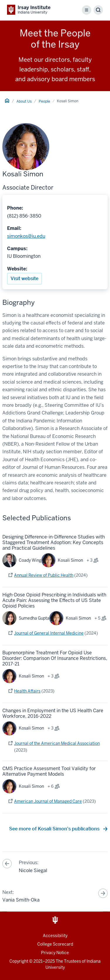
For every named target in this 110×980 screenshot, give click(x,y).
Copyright (19, 961)
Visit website (24, 279)
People (44, 101)
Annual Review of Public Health (44, 575)
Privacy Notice (55, 953)
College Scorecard (55, 944)
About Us (24, 101)
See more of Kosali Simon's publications (55, 829)
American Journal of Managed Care (48, 801)
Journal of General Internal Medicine (49, 633)
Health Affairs (27, 691)
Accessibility (55, 936)
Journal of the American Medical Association (57, 743)
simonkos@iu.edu (26, 236)
